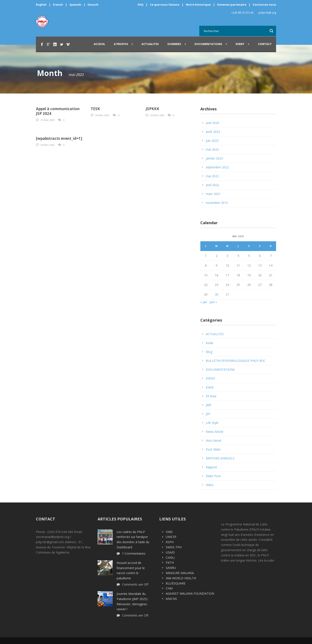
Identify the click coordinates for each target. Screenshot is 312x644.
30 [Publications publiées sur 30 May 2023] (217, 294)
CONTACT (265, 44)
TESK (95, 109)
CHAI (169, 588)
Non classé (214, 440)
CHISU (170, 558)
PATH (170, 563)
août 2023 (213, 132)
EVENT (240, 44)
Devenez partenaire (232, 5)
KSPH (170, 542)
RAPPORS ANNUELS (220, 458)
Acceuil (99, 44)
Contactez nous (264, 5)
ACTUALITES (150, 44)
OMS (169, 532)
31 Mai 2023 (47, 120)
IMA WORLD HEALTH (181, 578)
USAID (170, 552)
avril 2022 (212, 185)
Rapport (211, 467)
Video (210, 485)
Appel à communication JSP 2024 (58, 111)
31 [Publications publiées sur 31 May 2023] (227, 294)
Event (210, 387)
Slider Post (213, 476)
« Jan (204, 302)
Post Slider (213, 449)
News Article (215, 432)
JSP (208, 414)
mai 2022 (212, 176)
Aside (210, 343)
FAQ (141, 5)
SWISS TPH (174, 547)
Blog (209, 352)
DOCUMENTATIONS (208, 44)
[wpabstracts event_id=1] (59, 138)
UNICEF (171, 537)
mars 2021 (213, 194)
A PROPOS (121, 44)
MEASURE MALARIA (180, 573)
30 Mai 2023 (102, 115)
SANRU (171, 568)
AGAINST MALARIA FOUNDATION (190, 593)
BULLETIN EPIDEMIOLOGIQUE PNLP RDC (236, 361)
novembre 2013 (217, 203)
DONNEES (174, 44)
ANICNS (171, 599)
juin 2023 (212, 141)
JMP (209, 405)
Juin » (213, 302)
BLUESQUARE (176, 583)
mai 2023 (212, 149)
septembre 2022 (217, 167)
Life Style (212, 423)
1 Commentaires (134, 553)
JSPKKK (152, 109)
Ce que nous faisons (165, 5)
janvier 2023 (214, 158)
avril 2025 (212, 123)
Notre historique (198, 5)
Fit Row (211, 396)
